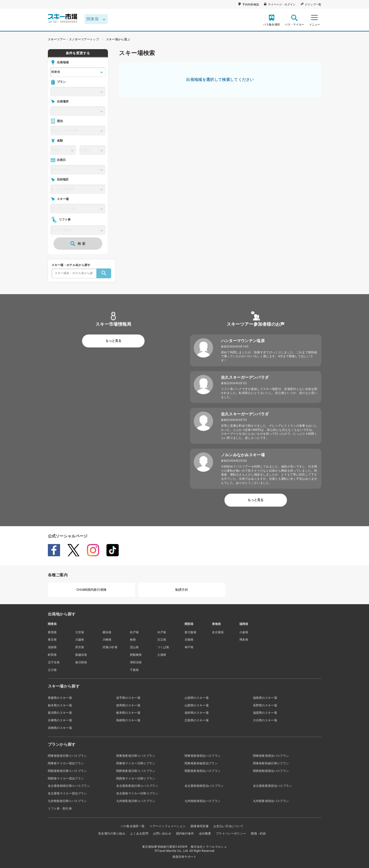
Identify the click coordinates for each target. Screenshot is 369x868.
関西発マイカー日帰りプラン (136, 779)
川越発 (80, 640)
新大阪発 (191, 632)
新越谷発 (81, 655)
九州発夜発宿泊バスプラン (271, 801)
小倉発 (244, 632)
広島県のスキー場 (197, 720)
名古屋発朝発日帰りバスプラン (69, 786)
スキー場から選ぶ (118, 39)
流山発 (134, 647)
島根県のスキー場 (128, 720)
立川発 (52, 670)
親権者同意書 (200, 826)
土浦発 (162, 655)
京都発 (189, 640)
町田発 (52, 655)
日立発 (162, 640)
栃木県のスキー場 (60, 705)
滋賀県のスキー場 (265, 713)
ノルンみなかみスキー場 (243, 455)
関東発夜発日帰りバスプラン (136, 756)
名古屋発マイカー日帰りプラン (137, 793)
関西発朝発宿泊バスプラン (271, 771)
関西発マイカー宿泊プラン (66, 779)
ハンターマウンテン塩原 (243, 341)
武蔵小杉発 (110, 647)
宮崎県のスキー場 (60, 728)
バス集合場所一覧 (133, 826)
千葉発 (134, 670)
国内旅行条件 (185, 834)
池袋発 (52, 647)
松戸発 (134, 632)
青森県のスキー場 (60, 698)
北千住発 (54, 662)
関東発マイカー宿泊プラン (66, 763)
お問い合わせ (162, 834)
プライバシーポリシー (231, 834)
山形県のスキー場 (197, 698)
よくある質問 (139, 834)
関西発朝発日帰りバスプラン (67, 771)
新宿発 (52, 632)
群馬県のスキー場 (128, 705)
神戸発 (189, 647)
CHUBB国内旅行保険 (92, 590)
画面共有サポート (184, 857)
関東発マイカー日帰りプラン (136, 763)
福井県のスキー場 (197, 713)
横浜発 (107, 632)
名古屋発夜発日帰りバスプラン (137, 786)
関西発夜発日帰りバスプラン (136, 771)
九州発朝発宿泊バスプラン (203, 801)
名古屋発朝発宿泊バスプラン (204, 786)
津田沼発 (136, 662)
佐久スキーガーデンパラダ (245, 377)
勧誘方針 (182, 590)
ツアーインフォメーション (168, 826)
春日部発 (81, 662)
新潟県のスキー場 (60, 713)
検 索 (78, 244)
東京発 (52, 640)
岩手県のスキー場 (128, 698)
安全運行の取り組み (112, 834)
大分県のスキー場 (265, 720)
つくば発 (163, 647)
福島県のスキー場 (265, 698)
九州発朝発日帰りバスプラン (67, 801)
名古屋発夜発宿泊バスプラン (273, 786)
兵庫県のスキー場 (60, 720)
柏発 (133, 640)
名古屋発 (218, 632)
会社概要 (205, 834)
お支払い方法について (228, 826)
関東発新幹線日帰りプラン (271, 763)
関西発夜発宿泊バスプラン (203, 771)
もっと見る (113, 341)
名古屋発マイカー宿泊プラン (67, 793)
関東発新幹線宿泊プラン (201, 763)
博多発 (244, 640)
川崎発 (107, 640)
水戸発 (162, 632)
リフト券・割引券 (60, 809)
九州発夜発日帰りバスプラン (136, 801)
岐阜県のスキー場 (128, 713)
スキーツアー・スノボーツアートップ (73, 39)
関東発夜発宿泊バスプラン (271, 756)
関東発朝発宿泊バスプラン (203, 756)
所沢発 (80, 647)
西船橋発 (136, 655)
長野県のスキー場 (265, 705)
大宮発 (80, 632)
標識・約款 (258, 834)
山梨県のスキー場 (197, 705)
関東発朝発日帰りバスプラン (67, 756)
